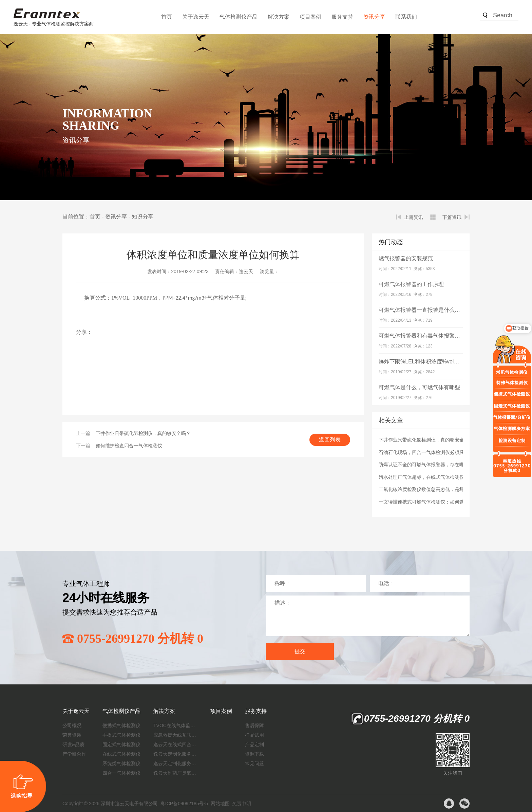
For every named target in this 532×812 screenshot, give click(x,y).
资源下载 (254, 754)
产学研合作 (74, 754)
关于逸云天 (196, 17)
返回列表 (330, 440)
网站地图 (220, 804)
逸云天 (246, 271)
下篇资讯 (452, 217)
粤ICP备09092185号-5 (184, 804)
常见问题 (254, 763)
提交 (300, 651)
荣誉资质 (72, 735)
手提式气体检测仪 (121, 735)
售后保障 (254, 725)
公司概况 (72, 725)
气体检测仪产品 (239, 17)
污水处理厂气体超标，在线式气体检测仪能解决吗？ (433, 477)
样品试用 (254, 735)
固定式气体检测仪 (121, 744)
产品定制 (254, 744)
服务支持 (342, 17)
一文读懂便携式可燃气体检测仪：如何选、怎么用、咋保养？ (443, 502)
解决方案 (279, 17)
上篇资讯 (414, 217)
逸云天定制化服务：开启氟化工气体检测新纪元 (175, 754)
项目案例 (310, 17)
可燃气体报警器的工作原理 (411, 284)
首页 (167, 17)
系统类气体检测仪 (121, 763)
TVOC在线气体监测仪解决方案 (175, 725)
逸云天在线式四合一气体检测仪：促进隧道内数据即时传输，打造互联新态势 (175, 744)
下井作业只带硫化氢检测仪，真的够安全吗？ (143, 433)
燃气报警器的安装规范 (406, 258)
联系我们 (406, 17)
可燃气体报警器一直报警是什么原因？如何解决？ (438, 310)
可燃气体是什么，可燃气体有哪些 (419, 387)
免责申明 (242, 804)
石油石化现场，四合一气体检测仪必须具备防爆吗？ (433, 452)
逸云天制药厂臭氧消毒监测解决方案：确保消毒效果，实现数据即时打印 (175, 773)
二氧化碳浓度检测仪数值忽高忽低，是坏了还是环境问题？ (440, 489)
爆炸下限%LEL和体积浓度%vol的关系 (424, 362)
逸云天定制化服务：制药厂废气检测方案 (175, 763)
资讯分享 (374, 17)
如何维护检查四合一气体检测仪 (129, 446)
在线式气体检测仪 (121, 754)
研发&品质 (73, 744)
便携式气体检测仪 (121, 725)
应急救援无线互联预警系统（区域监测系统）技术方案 (175, 735)
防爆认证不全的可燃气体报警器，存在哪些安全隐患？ (436, 465)
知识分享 (142, 217)
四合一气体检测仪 (121, 773)
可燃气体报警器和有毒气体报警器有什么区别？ (436, 336)
